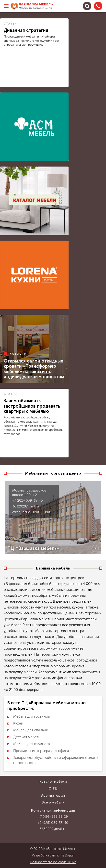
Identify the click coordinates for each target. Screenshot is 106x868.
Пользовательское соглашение (53, 862)
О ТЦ (53, 788)
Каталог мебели (53, 782)
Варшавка (36, 6)
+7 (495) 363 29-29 (53, 817)
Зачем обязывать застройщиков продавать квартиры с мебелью (32, 406)
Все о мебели (53, 802)
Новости (18, 354)
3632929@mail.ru (26, 506)
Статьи (10, 24)
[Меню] (6, 6)
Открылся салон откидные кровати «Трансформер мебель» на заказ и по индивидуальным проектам (34, 369)
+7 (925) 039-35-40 (28, 500)
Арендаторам (53, 796)
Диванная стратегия (26, 30)
